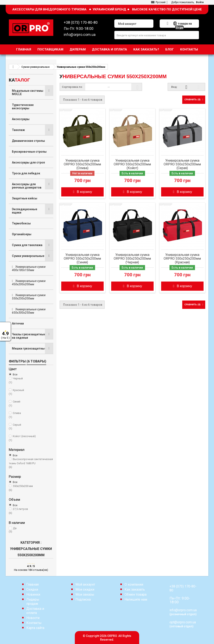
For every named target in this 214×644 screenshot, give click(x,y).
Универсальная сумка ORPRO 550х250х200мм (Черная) (132, 259)
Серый (31, 427)
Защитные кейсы (25, 198)
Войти (200, 2)
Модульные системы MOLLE (28, 92)
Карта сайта (35, 628)
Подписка (83, 599)
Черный (31, 381)
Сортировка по (73, 87)
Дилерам (78, 49)
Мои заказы (85, 594)
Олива (31, 415)
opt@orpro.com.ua (183, 622)
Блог (170, 49)
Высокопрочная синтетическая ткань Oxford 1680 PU (31, 463)
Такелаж (18, 130)
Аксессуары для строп (28, 162)
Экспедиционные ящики (25, 211)
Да (31, 530)
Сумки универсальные (28, 256)
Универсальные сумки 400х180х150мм (29, 268)
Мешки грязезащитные (29, 348)
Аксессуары (21, 119)
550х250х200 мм (31, 488)
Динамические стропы (28, 141)
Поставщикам (50, 49)
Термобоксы (21, 223)
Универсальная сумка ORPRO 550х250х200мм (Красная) (182, 259)
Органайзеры (22, 234)
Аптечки (18, 323)
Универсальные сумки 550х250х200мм (29, 297)
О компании (134, 584)
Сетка (186, 89)
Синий (31, 404)
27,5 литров (31, 511)
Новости (33, 618)
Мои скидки (85, 589)
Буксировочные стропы (29, 152)
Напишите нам (136, 599)
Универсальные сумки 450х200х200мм (29, 283)
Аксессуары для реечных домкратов (27, 186)
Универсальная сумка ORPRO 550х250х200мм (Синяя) (82, 259)
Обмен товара (136, 594)
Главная (24, 49)
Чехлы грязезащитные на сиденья (29, 336)
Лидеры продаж (33, 602)
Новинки (33, 594)
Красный (31, 392)
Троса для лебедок (26, 173)
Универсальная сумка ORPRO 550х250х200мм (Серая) (182, 164)
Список (198, 89)
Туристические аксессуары (23, 107)
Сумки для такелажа (27, 245)
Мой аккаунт (85, 584)
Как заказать (135, 589)
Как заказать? (146, 49)
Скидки (32, 589)
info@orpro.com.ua (183, 610)
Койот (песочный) (31, 438)
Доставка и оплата (110, 49)
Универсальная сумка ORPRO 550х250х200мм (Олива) (82, 164)
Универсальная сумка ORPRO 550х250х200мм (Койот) (132, 164)
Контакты (189, 49)
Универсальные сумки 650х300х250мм (29, 311)
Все (15, 374)
